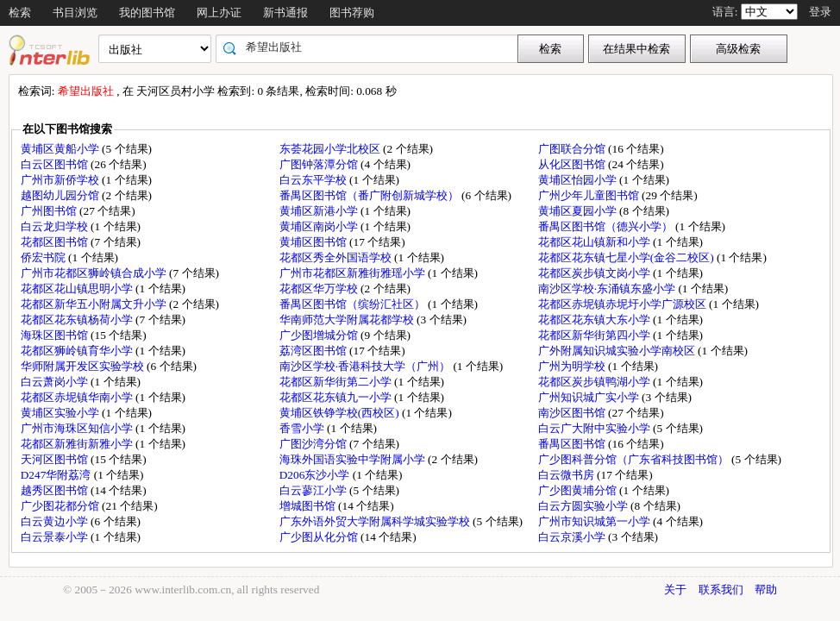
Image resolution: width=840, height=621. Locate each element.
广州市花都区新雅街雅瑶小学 (354, 273)
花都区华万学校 (320, 289)
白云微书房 (567, 475)
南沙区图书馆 (573, 413)
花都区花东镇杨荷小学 (78, 320)
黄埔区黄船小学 (61, 149)
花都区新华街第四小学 (596, 335)
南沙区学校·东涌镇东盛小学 (608, 289)
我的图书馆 (147, 13)
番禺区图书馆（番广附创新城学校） (370, 195)
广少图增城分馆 (320, 335)
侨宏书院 (44, 257)
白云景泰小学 (56, 537)
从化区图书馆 (573, 164)
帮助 (766, 590)
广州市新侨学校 (61, 180)
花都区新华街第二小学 (337, 382)
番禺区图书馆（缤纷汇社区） (354, 304)
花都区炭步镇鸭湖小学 (596, 382)
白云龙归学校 (56, 226)
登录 (820, 12)
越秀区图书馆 (56, 490)
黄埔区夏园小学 (579, 211)
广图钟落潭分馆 (320, 164)
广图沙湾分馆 (314, 444)
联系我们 (721, 590)
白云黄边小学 (56, 521)
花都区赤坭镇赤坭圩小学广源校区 (624, 304)
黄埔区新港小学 (320, 211)
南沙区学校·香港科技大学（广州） (367, 366)
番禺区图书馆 (573, 444)
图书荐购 (352, 13)
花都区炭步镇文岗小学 (596, 273)
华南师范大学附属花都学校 (348, 320)
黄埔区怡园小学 (579, 180)
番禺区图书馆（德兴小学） (607, 226)
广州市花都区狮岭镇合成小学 (95, 273)
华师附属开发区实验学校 (84, 366)
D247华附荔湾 (57, 475)
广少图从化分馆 (320, 537)
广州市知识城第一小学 (596, 521)
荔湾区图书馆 (314, 351)
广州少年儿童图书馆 (590, 195)
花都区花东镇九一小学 (337, 397)
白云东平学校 (314, 180)
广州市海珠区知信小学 (78, 428)
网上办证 (219, 13)
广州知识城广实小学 (590, 397)
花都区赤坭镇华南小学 (78, 397)
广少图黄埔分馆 (579, 490)
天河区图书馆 (56, 459)
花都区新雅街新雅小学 (78, 444)
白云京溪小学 (573, 537)
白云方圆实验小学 (584, 506)
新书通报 (285, 13)
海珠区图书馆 (56, 335)
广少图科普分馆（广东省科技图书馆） (635, 459)
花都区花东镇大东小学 (596, 320)
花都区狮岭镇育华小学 (78, 351)
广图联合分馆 (573, 149)
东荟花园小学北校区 (331, 149)
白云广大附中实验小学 (596, 428)
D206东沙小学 (316, 475)
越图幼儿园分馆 (61, 195)
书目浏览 (75, 13)
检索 (20, 13)
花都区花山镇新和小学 (596, 242)
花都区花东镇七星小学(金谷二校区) (627, 257)
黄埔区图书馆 (314, 242)
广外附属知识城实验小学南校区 (618, 351)
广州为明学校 (573, 366)
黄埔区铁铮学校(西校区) (341, 413)
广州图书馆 (50, 211)
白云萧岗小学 (56, 382)
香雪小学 (303, 428)
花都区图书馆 (56, 242)
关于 (675, 590)
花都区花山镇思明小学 (78, 289)
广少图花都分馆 (61, 506)
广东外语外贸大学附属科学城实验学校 (376, 521)
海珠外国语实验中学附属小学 (354, 459)
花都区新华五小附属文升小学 (95, 304)
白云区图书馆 (56, 164)
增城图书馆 (309, 506)
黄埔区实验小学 (61, 413)
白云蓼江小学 (314, 490)
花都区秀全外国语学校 (337, 257)
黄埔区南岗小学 (320, 226)
